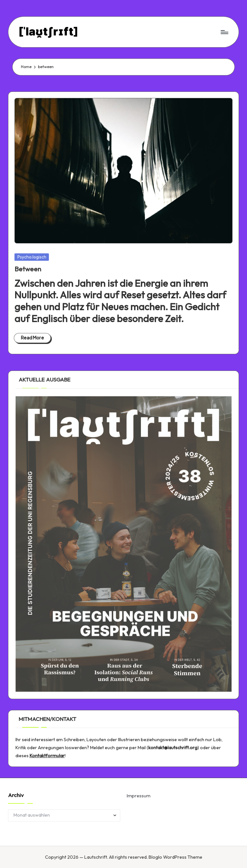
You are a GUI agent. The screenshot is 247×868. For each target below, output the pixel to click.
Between (28, 269)
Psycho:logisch (32, 257)
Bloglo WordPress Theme (175, 857)
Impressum (139, 796)
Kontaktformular (47, 756)
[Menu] (224, 32)
